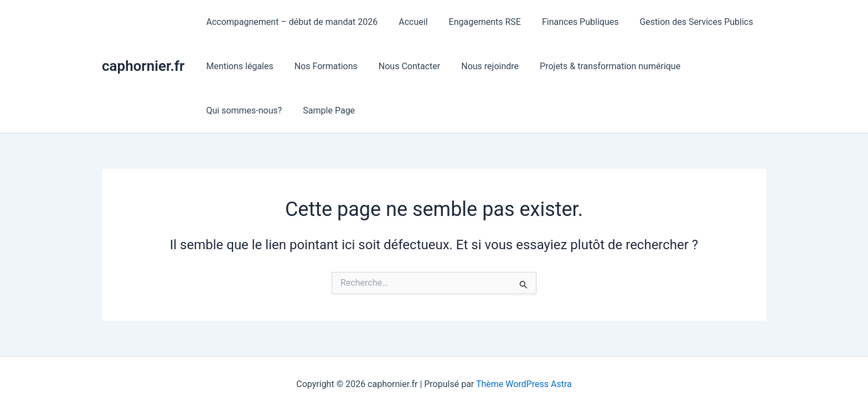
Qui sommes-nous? (242, 110)
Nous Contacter (401, 66)
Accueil (408, 22)
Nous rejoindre (478, 66)
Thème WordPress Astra (524, 384)
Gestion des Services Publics (681, 22)
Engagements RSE (477, 22)
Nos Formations (321, 66)
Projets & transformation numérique (595, 66)
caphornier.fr (143, 66)
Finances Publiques (569, 22)
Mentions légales (238, 66)
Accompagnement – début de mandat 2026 (290, 22)
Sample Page (324, 110)
